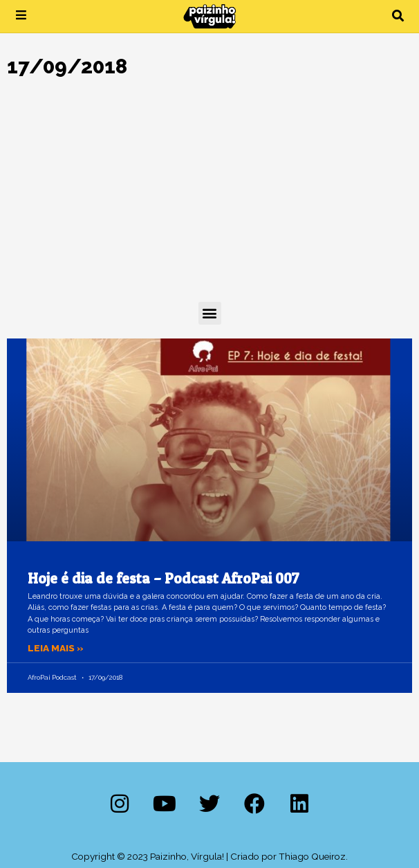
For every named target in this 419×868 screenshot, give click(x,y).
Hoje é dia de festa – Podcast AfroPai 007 (164, 578)
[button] (398, 16)
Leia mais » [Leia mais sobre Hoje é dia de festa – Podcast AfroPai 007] (56, 648)
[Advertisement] (209, 198)
